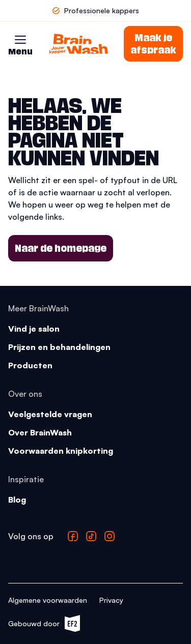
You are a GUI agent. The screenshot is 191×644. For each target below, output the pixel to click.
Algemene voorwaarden (48, 600)
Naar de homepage (61, 248)
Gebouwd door (44, 623)
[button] (20, 40)
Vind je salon (34, 329)
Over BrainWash (40, 432)
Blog (17, 500)
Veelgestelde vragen (50, 414)
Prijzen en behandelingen (59, 347)
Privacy (111, 600)
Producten (30, 365)
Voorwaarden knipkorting (61, 451)
